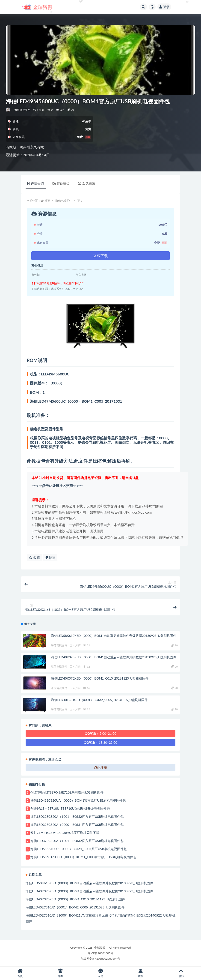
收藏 (34, 558)
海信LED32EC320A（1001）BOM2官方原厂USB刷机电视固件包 (77, 817)
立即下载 (100, 256)
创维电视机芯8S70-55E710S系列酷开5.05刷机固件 (67, 792)
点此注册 (100, 767)
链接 (50, 558)
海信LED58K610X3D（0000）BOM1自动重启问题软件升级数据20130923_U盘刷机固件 (114, 636)
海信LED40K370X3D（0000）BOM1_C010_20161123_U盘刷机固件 (100, 678)
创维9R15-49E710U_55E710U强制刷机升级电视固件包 (70, 808)
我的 (141, 973)
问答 (100, 973)
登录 (164, 7)
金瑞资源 (100, 948)
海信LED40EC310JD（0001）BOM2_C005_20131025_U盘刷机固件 (99, 700)
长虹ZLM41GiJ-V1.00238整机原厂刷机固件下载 (65, 833)
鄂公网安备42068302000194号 (100, 959)
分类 (60, 973)
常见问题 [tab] (86, 184)
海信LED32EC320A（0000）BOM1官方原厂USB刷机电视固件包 (77, 825)
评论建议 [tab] (61, 184)
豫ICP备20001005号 (100, 953)
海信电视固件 (22, 110)
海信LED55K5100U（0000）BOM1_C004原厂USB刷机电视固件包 (79, 849)
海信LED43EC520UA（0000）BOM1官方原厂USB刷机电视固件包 (78, 800)
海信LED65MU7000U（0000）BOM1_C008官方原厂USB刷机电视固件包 (83, 857)
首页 (47, 201)
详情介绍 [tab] (36, 184)
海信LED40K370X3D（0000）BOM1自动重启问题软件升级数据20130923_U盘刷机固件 (114, 657)
